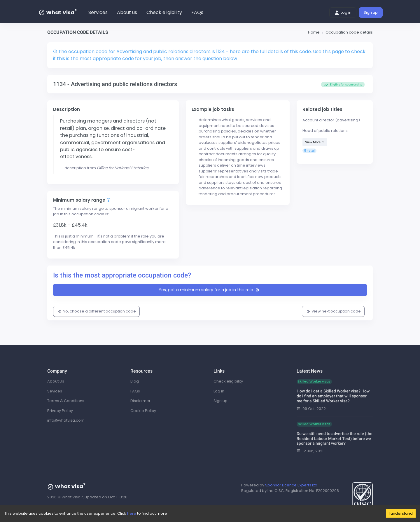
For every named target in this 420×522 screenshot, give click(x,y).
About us (127, 12)
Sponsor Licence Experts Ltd (291, 485)
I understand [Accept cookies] (401, 513)
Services (98, 12)
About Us (56, 381)
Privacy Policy (60, 411)
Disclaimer (140, 401)
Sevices (55, 391)
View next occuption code (333, 311)
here (132, 513)
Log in (343, 12)
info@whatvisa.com (66, 420)
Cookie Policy (143, 411)
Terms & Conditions (66, 401)
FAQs (197, 12)
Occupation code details (349, 32)
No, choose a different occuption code (96, 311)
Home (314, 32)
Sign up (371, 12)
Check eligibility (164, 12)
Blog (135, 381)
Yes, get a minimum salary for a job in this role (210, 290)
